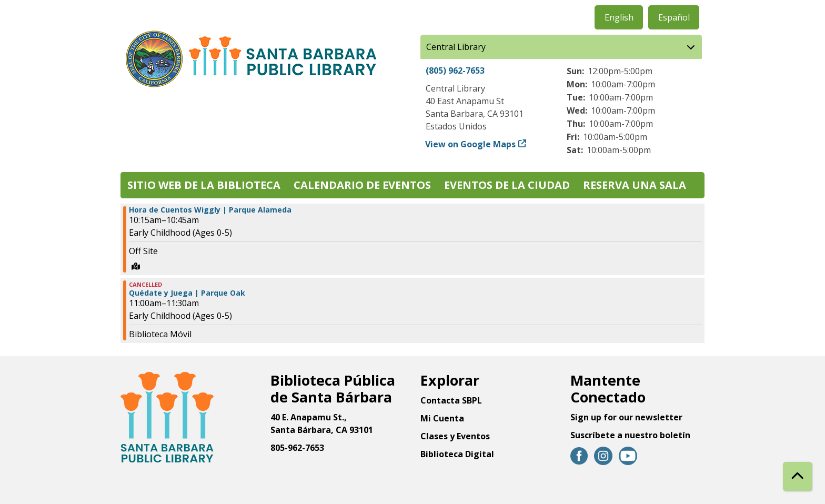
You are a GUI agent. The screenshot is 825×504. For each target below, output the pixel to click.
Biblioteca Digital (457, 454)
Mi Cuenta (442, 418)
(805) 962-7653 (455, 70)
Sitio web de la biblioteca (204, 185)
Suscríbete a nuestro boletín (630, 435)
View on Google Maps (471, 144)
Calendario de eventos (362, 185)
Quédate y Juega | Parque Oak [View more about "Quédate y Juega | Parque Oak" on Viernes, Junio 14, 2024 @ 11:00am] (187, 293)
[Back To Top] (797, 476)
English (619, 17)
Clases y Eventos (455, 436)
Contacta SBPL (451, 400)
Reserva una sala (635, 185)
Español (674, 17)
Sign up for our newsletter (626, 417)
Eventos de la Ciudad (507, 185)
